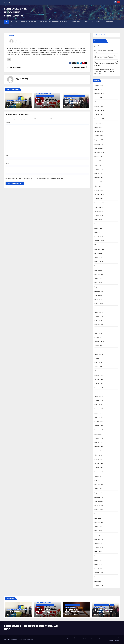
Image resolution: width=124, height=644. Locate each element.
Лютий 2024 (98, 182)
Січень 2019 (98, 417)
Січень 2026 (98, 102)
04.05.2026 (70, 615)
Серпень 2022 (99, 253)
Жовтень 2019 (99, 384)
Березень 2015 (99, 556)
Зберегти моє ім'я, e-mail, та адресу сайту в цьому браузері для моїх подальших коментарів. (36, 178)
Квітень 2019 (98, 405)
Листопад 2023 (99, 194)
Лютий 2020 (98, 367)
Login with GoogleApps (102, 35)
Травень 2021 (99, 316)
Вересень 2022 (99, 249)
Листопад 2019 (99, 379)
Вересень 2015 (99, 539)
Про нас (14, 22)
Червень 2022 (99, 262)
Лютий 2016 (98, 527)
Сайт (7, 171)
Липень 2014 (98, 581)
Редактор (20, 40)
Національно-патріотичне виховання (45, 96)
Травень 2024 (99, 169)
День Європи (13, 103)
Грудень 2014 (99, 569)
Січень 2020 (98, 371)
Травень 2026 (99, 85)
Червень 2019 (99, 396)
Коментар (9, 122)
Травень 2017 (99, 476)
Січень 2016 (98, 531)
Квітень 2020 (98, 363)
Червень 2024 (99, 165)
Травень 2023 (99, 215)
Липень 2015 (98, 543)
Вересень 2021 (99, 300)
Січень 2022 (98, 283)
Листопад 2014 (99, 573)
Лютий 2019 (98, 413)
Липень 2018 (98, 434)
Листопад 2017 (99, 463)
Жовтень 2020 (99, 346)
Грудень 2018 (99, 421)
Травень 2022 (99, 266)
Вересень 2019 (99, 388)
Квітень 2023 (98, 220)
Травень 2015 (99, 548)
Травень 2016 (99, 514)
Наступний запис (14, 67)
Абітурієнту (76, 22)
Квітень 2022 (98, 270)
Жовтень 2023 (99, 199)
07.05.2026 (11, 615)
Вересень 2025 (99, 119)
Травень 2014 (99, 585)
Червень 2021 (99, 312)
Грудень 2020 (99, 337)
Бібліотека (110, 22)
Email (8, 163)
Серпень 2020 (99, 350)
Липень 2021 (98, 308)
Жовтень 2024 (99, 148)
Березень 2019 (99, 409)
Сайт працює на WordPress (11, 639)
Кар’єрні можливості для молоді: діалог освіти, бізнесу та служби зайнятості (104, 71)
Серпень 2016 (99, 510)
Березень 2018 (99, 447)
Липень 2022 (98, 258)
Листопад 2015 (99, 535)
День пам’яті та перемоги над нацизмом (43, 103)
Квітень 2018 (98, 442)
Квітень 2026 (98, 89)
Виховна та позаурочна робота (15, 100)
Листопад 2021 (99, 291)
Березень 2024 (99, 178)
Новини (12, 36)
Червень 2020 (99, 354)
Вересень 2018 (99, 430)
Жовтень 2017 (99, 468)
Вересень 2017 (99, 472)
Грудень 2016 (99, 493)
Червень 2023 (99, 211)
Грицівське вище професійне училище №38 (16, 12)
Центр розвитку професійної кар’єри (54, 22)
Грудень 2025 (99, 106)
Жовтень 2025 (99, 115)
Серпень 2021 (99, 304)
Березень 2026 (99, 94)
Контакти (9, 26)
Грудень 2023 (99, 190)
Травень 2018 (99, 438)
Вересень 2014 (99, 577)
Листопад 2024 (99, 144)
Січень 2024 (98, 186)
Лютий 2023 (98, 228)
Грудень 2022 (99, 237)
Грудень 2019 (99, 375)
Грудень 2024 (99, 140)
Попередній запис (80, 67)
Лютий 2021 (98, 329)
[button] (119, 24)
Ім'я (7, 155)
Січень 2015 (98, 564)
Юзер (17, 106)
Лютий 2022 (98, 279)
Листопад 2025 (99, 110)
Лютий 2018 (98, 451)
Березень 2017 (99, 484)
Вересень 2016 (99, 506)
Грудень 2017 (99, 459)
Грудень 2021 (99, 287)
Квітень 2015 (98, 552)
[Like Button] (9, 59)
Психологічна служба (93, 22)
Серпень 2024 (99, 157)
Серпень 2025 (99, 123)
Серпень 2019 (99, 392)
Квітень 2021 (98, 321)
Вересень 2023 (99, 203)
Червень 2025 (99, 131)
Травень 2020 (99, 358)
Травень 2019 (99, 400)
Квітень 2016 (98, 518)
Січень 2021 (98, 333)
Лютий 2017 (98, 489)
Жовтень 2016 (99, 501)
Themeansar (30, 639)
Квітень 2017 (98, 480)
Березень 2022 (99, 274)
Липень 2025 (98, 127)
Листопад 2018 (99, 426)
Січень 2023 (98, 232)
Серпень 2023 (99, 207)
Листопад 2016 (99, 497)
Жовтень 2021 (99, 295)
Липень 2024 (98, 161)
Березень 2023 (99, 224)
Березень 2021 (99, 325)
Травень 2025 (99, 136)
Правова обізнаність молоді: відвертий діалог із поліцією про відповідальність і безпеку (106, 64)
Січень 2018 (98, 455)
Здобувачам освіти (29, 22)
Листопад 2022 (99, 241)
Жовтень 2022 (99, 245)
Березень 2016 (99, 522)
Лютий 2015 (98, 560)
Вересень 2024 (99, 152)
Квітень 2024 (98, 173)
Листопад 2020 (99, 342)
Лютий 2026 (98, 98)
